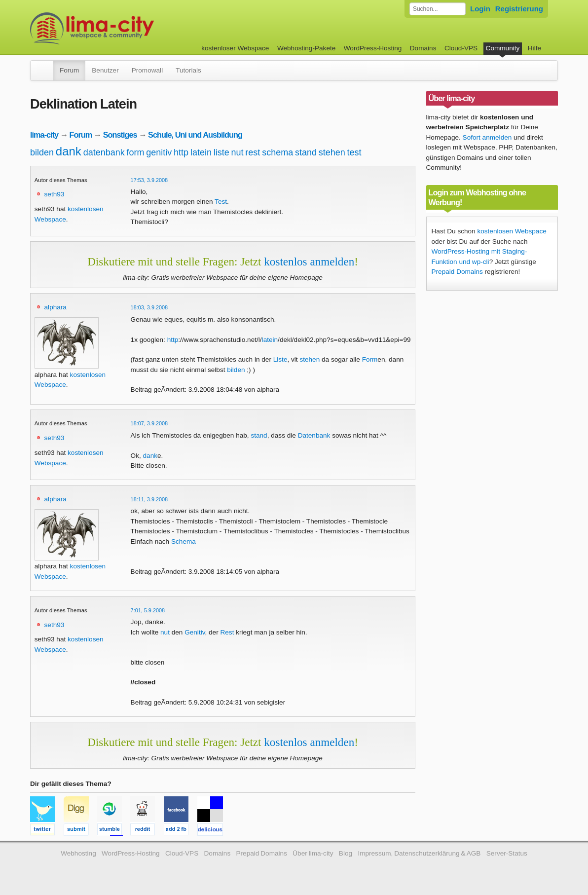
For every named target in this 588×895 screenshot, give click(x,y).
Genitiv (195, 632)
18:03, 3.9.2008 (149, 307)
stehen (332, 152)
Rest (227, 632)
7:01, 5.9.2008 (148, 610)
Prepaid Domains (457, 272)
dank (69, 151)
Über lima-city (313, 853)
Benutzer (105, 70)
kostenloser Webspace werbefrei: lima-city (129, 28)
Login (480, 9)
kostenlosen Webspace (512, 231)
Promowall (147, 70)
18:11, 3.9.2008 (149, 499)
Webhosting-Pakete (306, 48)
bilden (42, 152)
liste (221, 152)
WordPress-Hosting (373, 48)
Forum (69, 70)
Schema (184, 541)
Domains (423, 48)
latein (201, 152)
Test (221, 202)
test (354, 152)
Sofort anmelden (487, 137)
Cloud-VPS (461, 48)
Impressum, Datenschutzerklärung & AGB (419, 853)
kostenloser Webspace (235, 48)
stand (306, 152)
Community (503, 48)
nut (238, 152)
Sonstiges (120, 135)
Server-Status (507, 853)
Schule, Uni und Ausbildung (195, 135)
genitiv (159, 152)
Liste (280, 359)
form (136, 152)
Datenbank (314, 435)
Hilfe (534, 48)
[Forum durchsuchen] (438, 9)
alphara (55, 307)
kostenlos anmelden (309, 261)
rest (253, 152)
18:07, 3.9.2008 (149, 423)
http (181, 152)
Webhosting (78, 853)
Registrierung (519, 9)
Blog (346, 853)
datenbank (104, 152)
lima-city (44, 135)
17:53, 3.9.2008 (149, 180)
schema (277, 152)
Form (370, 359)
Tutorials (188, 70)
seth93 (55, 194)
